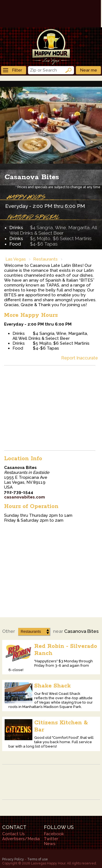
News (50, 844)
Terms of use (38, 859)
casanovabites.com (24, 497)
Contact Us (13, 834)
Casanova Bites (32, 177)
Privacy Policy (13, 859)
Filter (13, 70)
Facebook (54, 834)
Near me (89, 70)
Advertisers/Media (21, 839)
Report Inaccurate (80, 358)
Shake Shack (52, 686)
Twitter (51, 839)
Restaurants (45, 259)
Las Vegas (16, 259)
